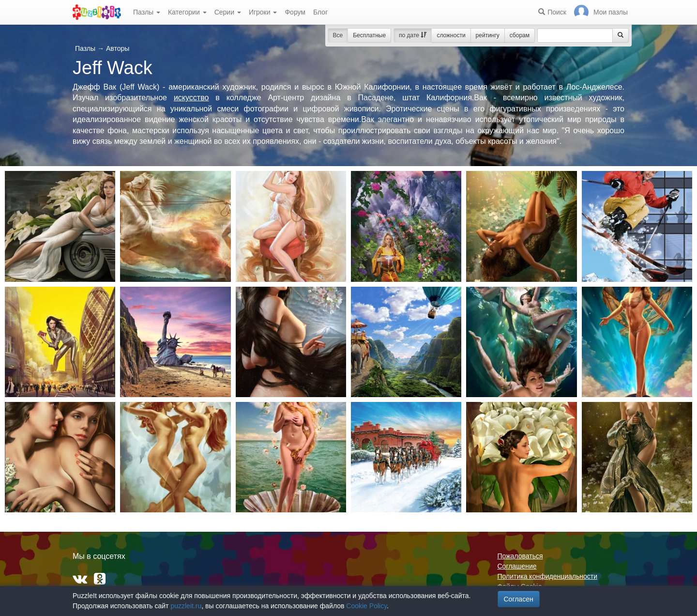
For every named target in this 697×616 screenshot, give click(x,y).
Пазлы (147, 12)
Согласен (519, 599)
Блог (320, 12)
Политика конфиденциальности (548, 576)
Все (338, 35)
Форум (295, 12)
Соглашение (517, 566)
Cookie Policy (366, 606)
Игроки (263, 12)
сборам (520, 35)
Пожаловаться (520, 556)
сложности (451, 35)
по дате (413, 35)
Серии (228, 12)
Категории (187, 12)
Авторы (118, 48)
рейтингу (488, 35)
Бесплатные (369, 35)
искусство (191, 98)
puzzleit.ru (186, 606)
